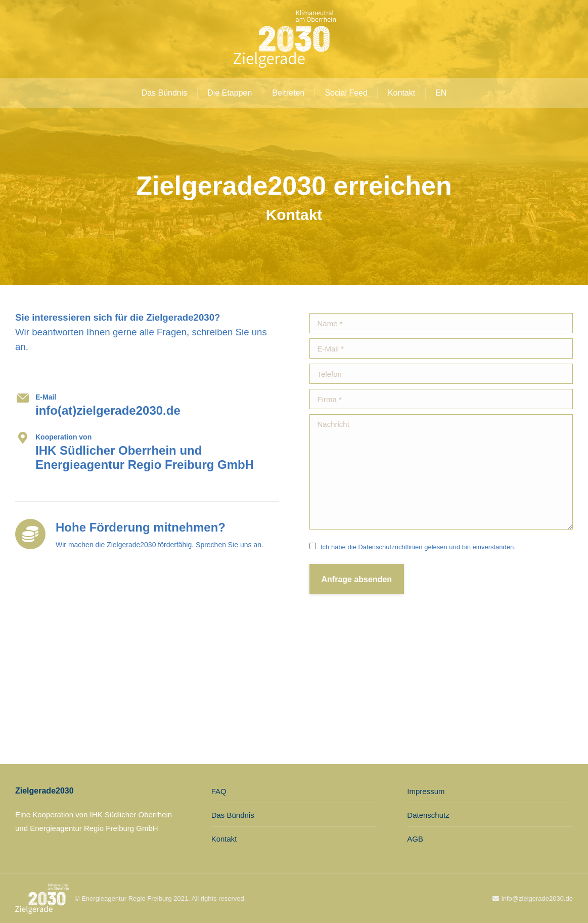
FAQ (219, 791)
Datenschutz (428, 815)
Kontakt (224, 839)
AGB (415, 839)
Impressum (426, 791)
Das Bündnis (233, 815)
